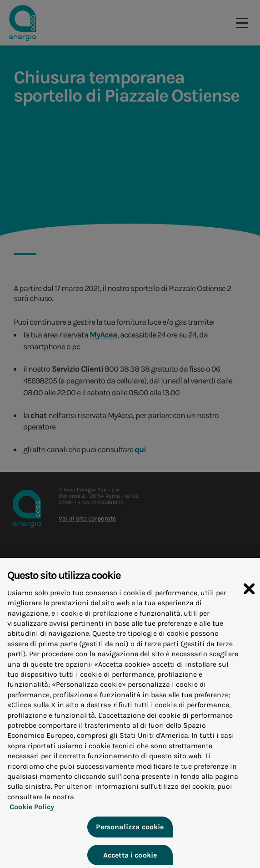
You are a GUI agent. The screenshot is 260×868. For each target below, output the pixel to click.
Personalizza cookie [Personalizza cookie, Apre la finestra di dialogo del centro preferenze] (130, 835)
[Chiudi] (249, 596)
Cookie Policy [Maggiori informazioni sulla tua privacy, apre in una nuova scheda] (32, 814)
